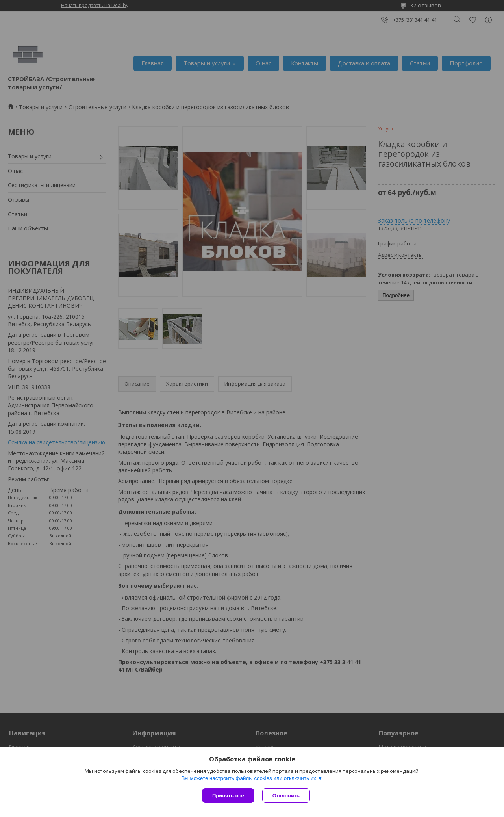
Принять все (228, 796)
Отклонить (286, 796)
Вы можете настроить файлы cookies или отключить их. (249, 778)
